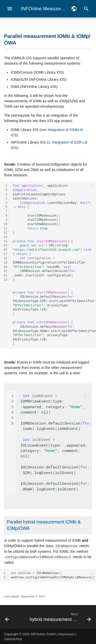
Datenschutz (13, 638)
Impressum (66, 634)
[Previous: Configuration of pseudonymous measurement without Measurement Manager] (13, 616)
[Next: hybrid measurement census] (60, 616)
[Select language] (74, 9)
